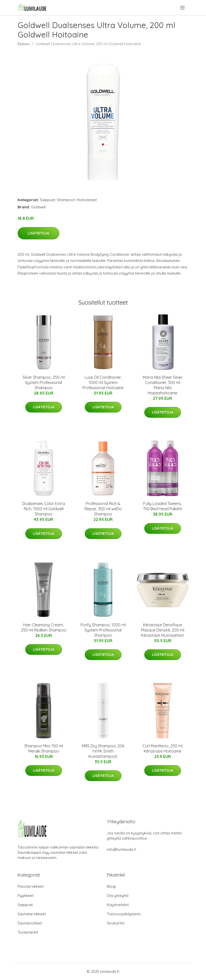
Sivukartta (116, 923)
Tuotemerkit (28, 932)
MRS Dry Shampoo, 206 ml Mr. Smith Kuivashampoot (103, 751)
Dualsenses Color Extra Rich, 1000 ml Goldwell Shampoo (44, 509)
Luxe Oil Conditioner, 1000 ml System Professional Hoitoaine (103, 382)
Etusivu (24, 44)
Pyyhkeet (26, 896)
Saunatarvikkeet (32, 914)
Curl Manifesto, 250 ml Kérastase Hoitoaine (162, 748)
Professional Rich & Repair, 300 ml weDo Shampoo (103, 509)
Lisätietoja (38, 233)
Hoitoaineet (87, 200)
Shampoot (66, 200)
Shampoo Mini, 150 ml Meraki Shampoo (44, 748)
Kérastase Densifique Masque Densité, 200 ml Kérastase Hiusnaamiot (163, 630)
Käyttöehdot (118, 905)
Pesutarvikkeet (31, 886)
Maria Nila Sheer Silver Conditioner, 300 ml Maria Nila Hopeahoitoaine (163, 385)
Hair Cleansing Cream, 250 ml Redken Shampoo (44, 627)
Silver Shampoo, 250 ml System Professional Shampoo (44, 382)
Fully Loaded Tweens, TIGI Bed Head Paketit (163, 506)
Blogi (111, 886)
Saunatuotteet (30, 923)
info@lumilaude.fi (121, 849)
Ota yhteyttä (118, 896)
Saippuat (47, 200)
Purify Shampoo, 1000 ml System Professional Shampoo (103, 630)
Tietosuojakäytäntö (124, 914)
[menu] (183, 8)
